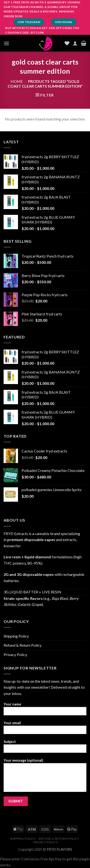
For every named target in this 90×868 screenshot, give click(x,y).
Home (17, 81)
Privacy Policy (15, 654)
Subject (45, 748)
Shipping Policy (16, 636)
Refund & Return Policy (23, 645)
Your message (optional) (45, 777)
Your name (45, 710)
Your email (45, 729)
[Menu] (6, 43)
